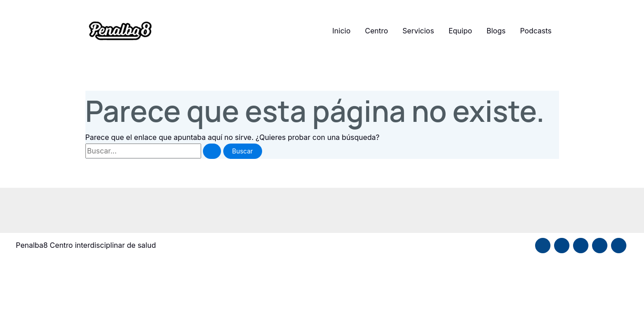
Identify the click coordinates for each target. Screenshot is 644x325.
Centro (377, 31)
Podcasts (536, 31)
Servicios (418, 31)
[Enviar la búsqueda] (212, 151)
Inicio (341, 31)
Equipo (460, 31)
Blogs (496, 31)
